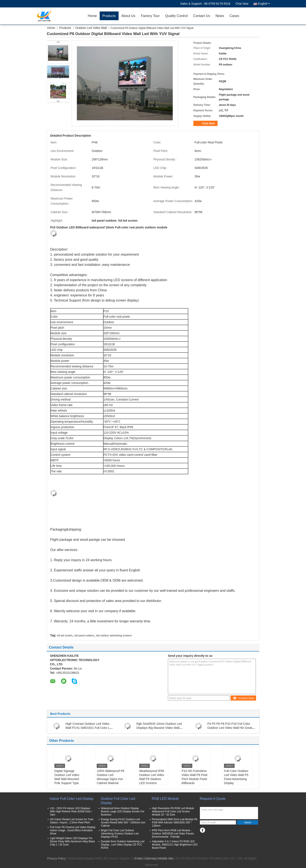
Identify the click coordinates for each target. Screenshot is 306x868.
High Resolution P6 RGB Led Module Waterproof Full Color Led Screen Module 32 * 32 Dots (173, 811)
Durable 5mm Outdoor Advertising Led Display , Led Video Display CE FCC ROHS (123, 845)
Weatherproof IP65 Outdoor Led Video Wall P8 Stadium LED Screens (152, 777)
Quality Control (176, 16)
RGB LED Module (165, 799)
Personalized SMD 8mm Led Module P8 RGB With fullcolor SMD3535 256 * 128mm (175, 823)
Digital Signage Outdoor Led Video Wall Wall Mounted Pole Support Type (67, 777)
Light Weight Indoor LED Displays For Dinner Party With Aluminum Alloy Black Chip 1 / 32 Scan (72, 841)
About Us (128, 16)
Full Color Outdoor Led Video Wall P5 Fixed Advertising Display (236, 777)
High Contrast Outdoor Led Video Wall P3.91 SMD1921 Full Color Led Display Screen (89, 728)
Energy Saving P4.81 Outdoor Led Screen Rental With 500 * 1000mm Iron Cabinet (123, 823)
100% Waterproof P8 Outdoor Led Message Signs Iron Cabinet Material (110, 777)
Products (109, 16)
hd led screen (65, 636)
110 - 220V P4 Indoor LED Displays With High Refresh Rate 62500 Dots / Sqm (71, 811)
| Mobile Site (165, 858)
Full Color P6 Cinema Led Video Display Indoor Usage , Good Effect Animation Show (73, 830)
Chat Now (242, 4)
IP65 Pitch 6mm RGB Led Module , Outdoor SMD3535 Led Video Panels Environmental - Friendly (173, 834)
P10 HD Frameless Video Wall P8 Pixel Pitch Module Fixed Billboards (195, 777)
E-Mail (139, 858)
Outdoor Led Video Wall (91, 28)
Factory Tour (150, 16)
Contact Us (202, 16)
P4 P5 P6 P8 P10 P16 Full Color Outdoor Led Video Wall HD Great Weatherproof (230, 728)
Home (92, 16)
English (264, 4)
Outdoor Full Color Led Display (118, 801)
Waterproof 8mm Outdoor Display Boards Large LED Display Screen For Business (123, 811)
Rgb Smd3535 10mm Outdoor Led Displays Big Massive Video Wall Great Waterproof (159, 728)
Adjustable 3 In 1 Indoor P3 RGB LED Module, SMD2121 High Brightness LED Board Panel (175, 845)
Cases (234, 16)
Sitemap (151, 858)
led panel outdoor (84, 636)
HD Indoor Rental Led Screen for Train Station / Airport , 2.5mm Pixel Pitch (72, 821)
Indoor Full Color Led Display (72, 799)
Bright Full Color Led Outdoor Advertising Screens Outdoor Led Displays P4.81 (120, 834)
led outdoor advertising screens (114, 636)
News (220, 16)
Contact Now (243, 698)
